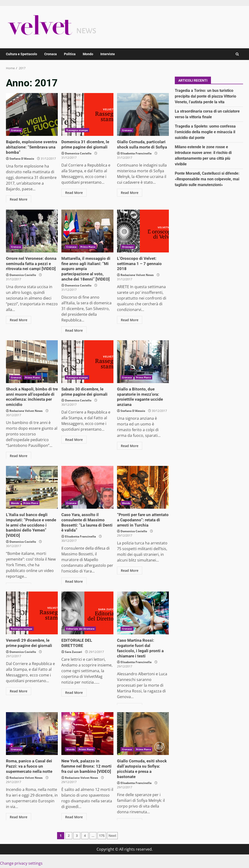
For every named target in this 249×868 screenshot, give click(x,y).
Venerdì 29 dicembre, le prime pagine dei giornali (32, 613)
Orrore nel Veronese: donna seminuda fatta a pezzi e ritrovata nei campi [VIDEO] (32, 231)
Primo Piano (88, 247)
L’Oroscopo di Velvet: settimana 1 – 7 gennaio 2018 (143, 231)
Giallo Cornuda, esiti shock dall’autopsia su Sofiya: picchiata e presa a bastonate (143, 734)
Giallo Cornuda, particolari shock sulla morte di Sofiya (143, 114)
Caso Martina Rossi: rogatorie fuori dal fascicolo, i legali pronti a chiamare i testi (143, 613)
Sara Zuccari (73, 646)
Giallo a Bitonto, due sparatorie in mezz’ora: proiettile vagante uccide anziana (143, 362)
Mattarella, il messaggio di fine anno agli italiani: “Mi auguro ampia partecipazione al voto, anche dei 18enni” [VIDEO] (87, 231)
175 (102, 836)
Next (112, 836)
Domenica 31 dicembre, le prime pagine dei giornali (87, 114)
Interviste (108, 54)
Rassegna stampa (77, 130)
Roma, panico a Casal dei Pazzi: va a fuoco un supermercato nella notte (32, 734)
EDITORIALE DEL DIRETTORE (87, 613)
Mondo (88, 54)
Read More (19, 199)
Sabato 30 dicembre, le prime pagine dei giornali (87, 362)
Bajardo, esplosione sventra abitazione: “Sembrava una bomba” (32, 114)
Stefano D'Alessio (22, 158)
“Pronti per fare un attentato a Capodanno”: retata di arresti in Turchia (143, 487)
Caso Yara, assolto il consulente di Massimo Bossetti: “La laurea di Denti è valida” (87, 487)
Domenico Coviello (78, 153)
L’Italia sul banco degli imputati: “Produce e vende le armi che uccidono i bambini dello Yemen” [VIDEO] (32, 487)
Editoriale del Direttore (80, 629)
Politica (70, 54)
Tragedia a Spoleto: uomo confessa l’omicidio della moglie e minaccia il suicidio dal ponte (205, 132)
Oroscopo (128, 247)
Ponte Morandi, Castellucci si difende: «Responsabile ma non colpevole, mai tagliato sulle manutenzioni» (207, 179)
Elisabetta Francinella (136, 153)
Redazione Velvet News (137, 269)
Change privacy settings (21, 863)
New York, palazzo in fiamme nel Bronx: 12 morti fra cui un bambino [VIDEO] (87, 734)
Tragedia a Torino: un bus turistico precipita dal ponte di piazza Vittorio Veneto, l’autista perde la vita (205, 96)
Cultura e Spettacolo (22, 54)
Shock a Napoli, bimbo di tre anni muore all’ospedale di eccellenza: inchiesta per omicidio (32, 362)
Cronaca (51, 54)
